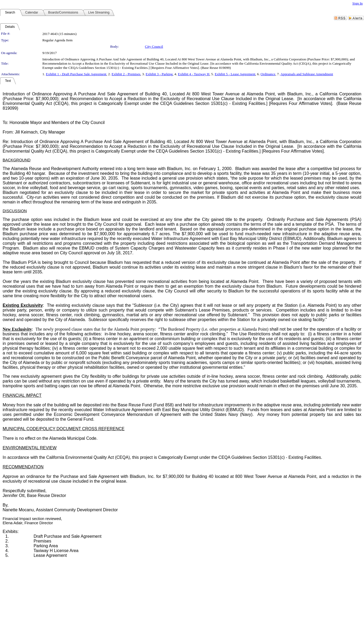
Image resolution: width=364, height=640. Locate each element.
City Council (154, 46)
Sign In (358, 3)
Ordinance (268, 74)
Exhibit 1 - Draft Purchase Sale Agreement (76, 74)
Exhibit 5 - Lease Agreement (235, 74)
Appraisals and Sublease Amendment (307, 74)
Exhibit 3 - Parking (159, 74)
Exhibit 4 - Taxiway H (194, 74)
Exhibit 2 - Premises (126, 74)
